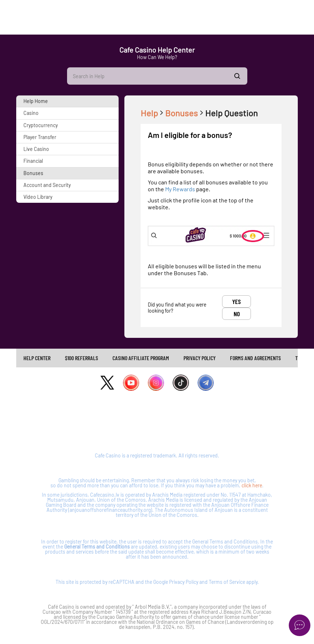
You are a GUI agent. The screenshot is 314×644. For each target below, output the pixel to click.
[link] (37, 358)
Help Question (231, 113)
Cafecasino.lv (105, 495)
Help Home (36, 101)
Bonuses (33, 173)
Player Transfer (40, 137)
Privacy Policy (184, 582)
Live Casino (36, 149)
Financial (33, 161)
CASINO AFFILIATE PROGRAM (141, 358)
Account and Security (47, 185)
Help (153, 113)
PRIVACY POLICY (200, 358)
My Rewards (181, 189)
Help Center (37, 358)
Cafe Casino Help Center (157, 50)
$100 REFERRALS (81, 358)
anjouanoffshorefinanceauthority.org (110, 510)
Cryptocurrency (41, 125)
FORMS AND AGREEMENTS (255, 358)
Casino (31, 113)
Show (237, 76)
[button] (67, 101)
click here (252, 485)
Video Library (38, 197)
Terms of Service (227, 582)
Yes (236, 301)
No (237, 314)
